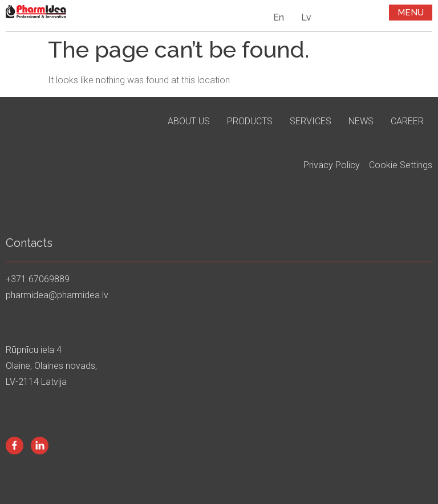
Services (311, 121)
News (361, 121)
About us (189, 121)
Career (407, 121)
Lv (306, 17)
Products (250, 121)
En (279, 17)
